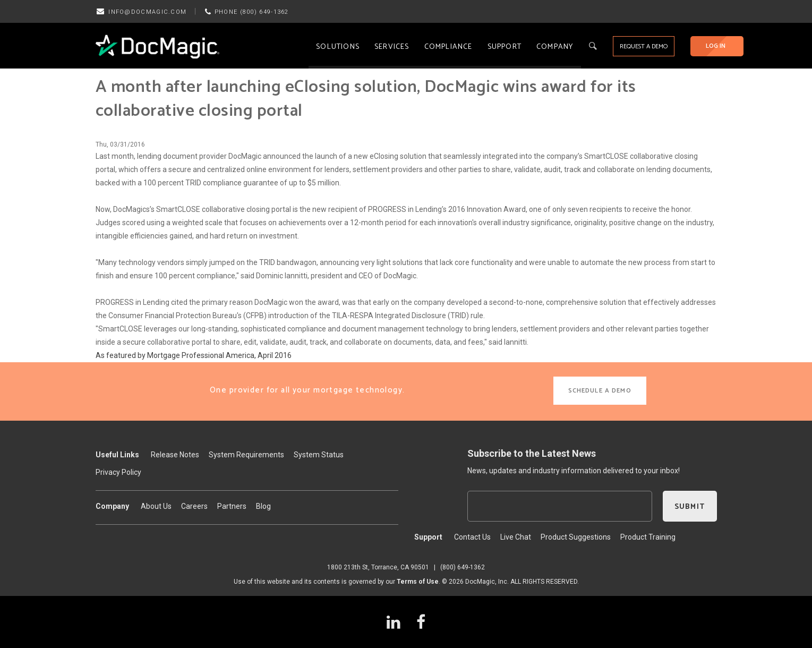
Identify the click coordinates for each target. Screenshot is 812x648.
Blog (263, 506)
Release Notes (175, 455)
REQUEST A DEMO (644, 46)
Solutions (338, 47)
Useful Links (117, 455)
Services (392, 47)
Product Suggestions (576, 537)
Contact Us (472, 537)
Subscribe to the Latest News (532, 453)
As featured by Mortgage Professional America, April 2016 (194, 355)
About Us (156, 506)
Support (505, 47)
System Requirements (246, 455)
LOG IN (716, 46)
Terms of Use (418, 582)
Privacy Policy (118, 472)
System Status (319, 455)
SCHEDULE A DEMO (600, 391)
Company (555, 47)
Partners (232, 506)
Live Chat (516, 537)
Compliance (448, 47)
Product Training (648, 537)
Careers (194, 506)
